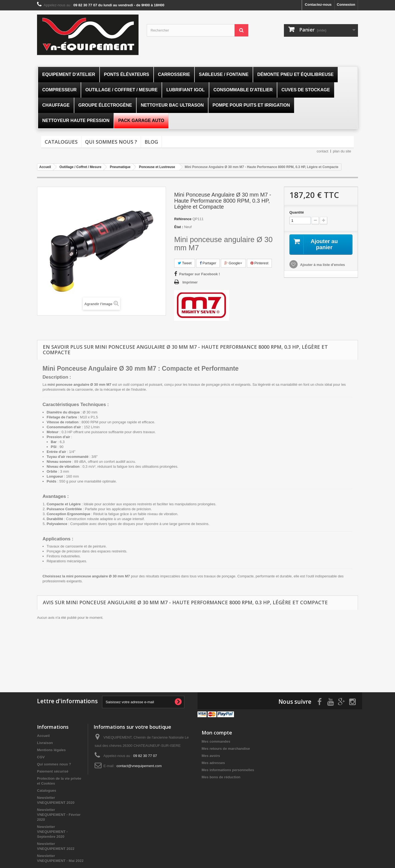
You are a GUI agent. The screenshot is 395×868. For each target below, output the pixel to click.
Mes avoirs (211, 756)
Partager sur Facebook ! (200, 274)
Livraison (45, 743)
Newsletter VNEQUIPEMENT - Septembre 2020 (52, 832)
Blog (151, 142)
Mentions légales (51, 750)
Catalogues (61, 142)
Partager (208, 263)
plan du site (342, 151)
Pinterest (259, 263)
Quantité (297, 212)
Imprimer (190, 282)
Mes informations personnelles (228, 770)
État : (179, 227)
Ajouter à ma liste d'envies (322, 265)
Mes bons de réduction (221, 777)
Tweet (185, 263)
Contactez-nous (318, 5)
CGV (41, 757)
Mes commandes (216, 741)
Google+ (233, 263)
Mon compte (217, 733)
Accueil (43, 736)
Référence (183, 219)
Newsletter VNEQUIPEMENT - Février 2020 (59, 815)
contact (323, 151)
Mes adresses (213, 763)
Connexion (346, 5)
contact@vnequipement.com (139, 766)
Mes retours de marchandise (226, 749)
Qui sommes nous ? (111, 142)
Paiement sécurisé (53, 771)
